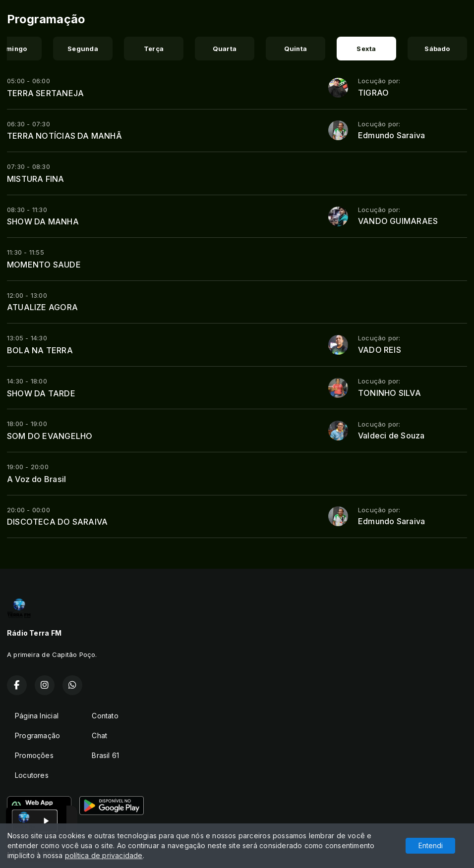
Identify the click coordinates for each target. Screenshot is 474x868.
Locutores (32, 775)
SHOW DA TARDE (41, 393)
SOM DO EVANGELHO (50, 436)
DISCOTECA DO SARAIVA (57, 522)
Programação (37, 735)
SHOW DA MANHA (43, 221)
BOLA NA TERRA (40, 350)
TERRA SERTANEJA (45, 93)
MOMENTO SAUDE (44, 265)
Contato (105, 716)
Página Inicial (37, 716)
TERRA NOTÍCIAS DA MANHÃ (64, 136)
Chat (99, 735)
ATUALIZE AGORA (42, 307)
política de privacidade (104, 855)
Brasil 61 (105, 755)
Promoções (34, 755)
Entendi (431, 845)
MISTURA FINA (36, 179)
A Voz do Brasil (36, 479)
